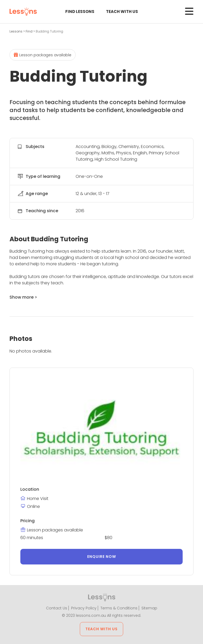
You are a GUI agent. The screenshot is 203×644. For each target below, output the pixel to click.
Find (29, 31)
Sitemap (149, 608)
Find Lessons (80, 11)
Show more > (23, 297)
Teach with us (122, 11)
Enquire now (102, 557)
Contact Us (57, 608)
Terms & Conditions (119, 608)
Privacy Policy (84, 608)
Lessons (16, 31)
